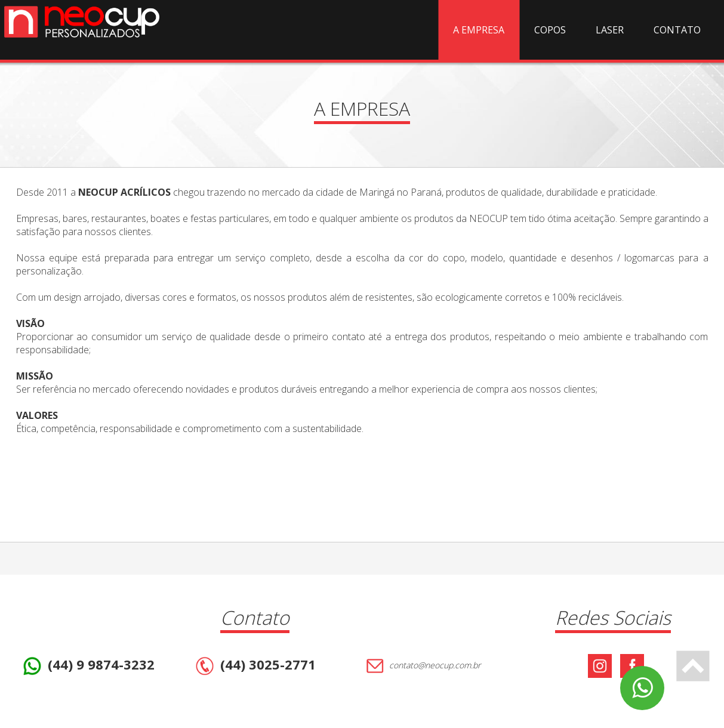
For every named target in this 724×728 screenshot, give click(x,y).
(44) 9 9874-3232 (87, 666)
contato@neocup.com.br (422, 666)
